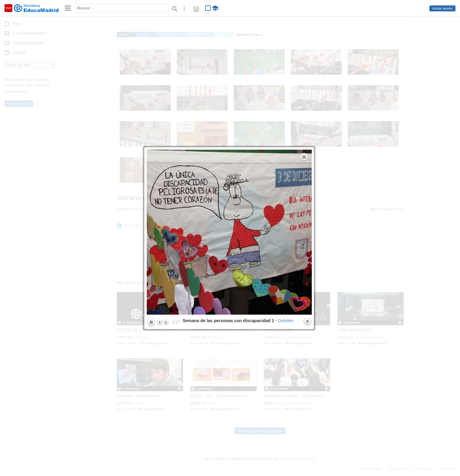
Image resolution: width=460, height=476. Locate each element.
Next (166, 192)
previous (187, 102)
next (271, 102)
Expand (304, 27)
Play (151, 192)
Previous (160, 192)
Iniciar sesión (442, 8)
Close (307, 191)
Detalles (286, 190)
